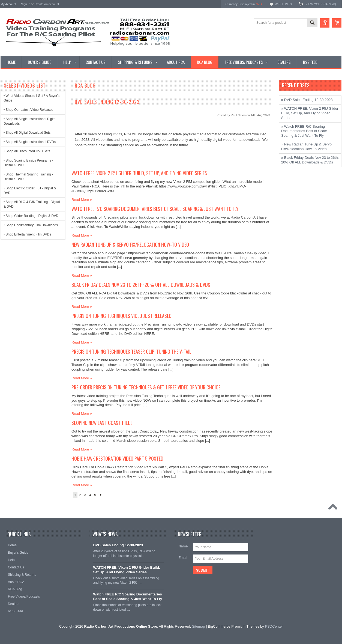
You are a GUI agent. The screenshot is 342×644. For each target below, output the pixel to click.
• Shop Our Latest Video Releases (28, 110)
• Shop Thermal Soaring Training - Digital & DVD (28, 177)
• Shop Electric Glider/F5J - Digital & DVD (30, 191)
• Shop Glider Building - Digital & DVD (31, 216)
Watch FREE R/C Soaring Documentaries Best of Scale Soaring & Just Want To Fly (155, 209)
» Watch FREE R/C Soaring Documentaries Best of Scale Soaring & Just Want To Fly (304, 131)
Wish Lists (283, 4)
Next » (101, 495)
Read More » (82, 200)
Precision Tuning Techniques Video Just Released (121, 316)
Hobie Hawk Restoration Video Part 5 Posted (117, 458)
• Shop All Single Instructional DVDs (30, 142)
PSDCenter (274, 626)
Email (183, 558)
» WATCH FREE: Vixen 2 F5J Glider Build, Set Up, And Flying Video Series (310, 113)
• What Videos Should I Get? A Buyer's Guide (31, 98)
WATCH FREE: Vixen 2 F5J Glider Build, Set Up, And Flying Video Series (139, 173)
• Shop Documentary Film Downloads (31, 225)
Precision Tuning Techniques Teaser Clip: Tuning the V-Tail (131, 351)
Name (183, 546)
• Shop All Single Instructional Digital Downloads (30, 121)
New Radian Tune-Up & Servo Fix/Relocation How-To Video (130, 244)
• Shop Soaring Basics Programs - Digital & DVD (28, 163)
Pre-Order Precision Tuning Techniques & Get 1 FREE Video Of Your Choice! (146, 387)
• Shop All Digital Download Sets (27, 133)
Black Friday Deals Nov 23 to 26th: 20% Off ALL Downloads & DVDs (141, 284)
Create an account (47, 4)
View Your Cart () (321, 4)
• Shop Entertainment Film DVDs (27, 234)
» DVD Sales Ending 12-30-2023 (307, 100)
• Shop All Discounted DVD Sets (27, 151)
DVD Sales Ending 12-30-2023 (107, 102)
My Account (8, 4)
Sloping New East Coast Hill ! (102, 423)
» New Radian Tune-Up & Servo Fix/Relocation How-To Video (306, 147)
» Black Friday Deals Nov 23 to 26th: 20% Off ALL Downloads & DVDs (310, 160)
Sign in (26, 4)
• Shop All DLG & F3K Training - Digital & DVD (32, 204)
